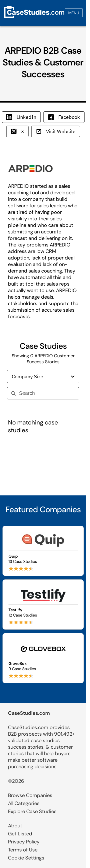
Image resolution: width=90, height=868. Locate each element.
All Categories (24, 803)
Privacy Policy (24, 842)
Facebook (64, 117)
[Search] (47, 393)
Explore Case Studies (32, 811)
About (15, 826)
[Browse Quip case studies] (43, 551)
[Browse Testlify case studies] (43, 604)
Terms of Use (23, 850)
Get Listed (20, 834)
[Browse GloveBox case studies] (43, 658)
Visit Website (56, 131)
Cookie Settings (26, 858)
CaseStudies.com (29, 713)
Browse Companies (30, 795)
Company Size (43, 376)
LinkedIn (21, 117)
